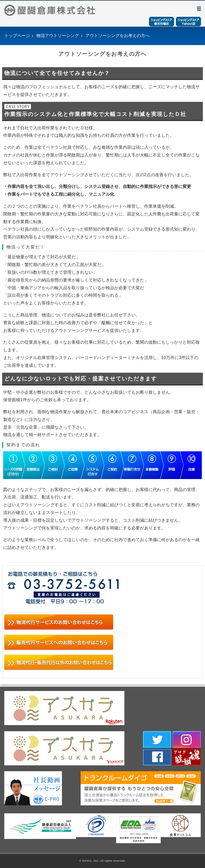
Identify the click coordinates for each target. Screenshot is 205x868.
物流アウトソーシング (58, 36)
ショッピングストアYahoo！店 (188, 22)
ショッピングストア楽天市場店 (161, 22)
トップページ (17, 36)
